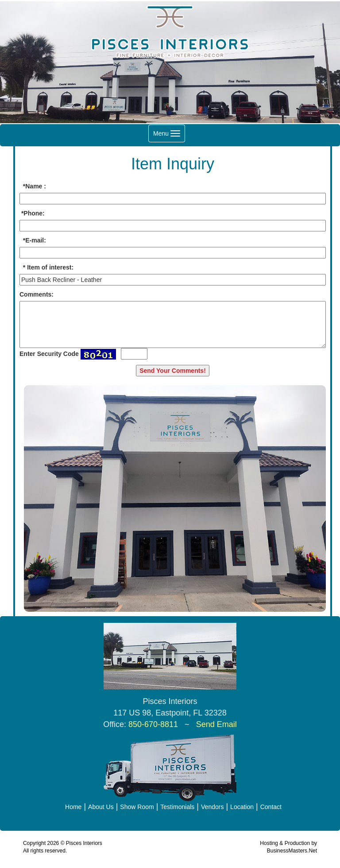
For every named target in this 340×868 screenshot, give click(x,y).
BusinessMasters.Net (292, 851)
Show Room (137, 807)
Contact (271, 807)
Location (242, 807)
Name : (36, 186)
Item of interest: (50, 267)
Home (73, 807)
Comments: (37, 294)
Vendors (212, 807)
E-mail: (36, 240)
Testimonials (177, 807)
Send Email (216, 724)
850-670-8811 (153, 724)
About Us (101, 807)
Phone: (34, 213)
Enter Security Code (49, 354)
